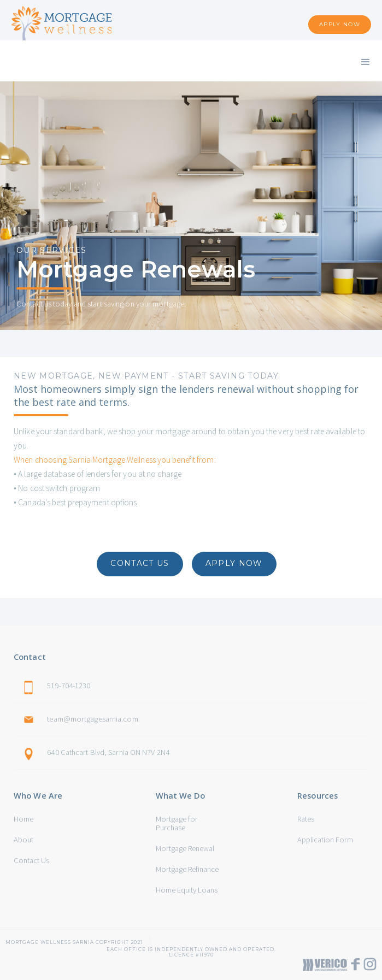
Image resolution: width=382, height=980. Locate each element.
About (23, 840)
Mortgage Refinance (187, 869)
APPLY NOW (340, 24)
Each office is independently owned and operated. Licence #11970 (191, 949)
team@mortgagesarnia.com (92, 719)
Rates (306, 819)
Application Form (325, 840)
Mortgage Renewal (185, 848)
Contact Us (31, 860)
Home (23, 819)
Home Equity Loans (187, 890)
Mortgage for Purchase (177, 823)
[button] (366, 61)
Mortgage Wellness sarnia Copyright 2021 (74, 942)
